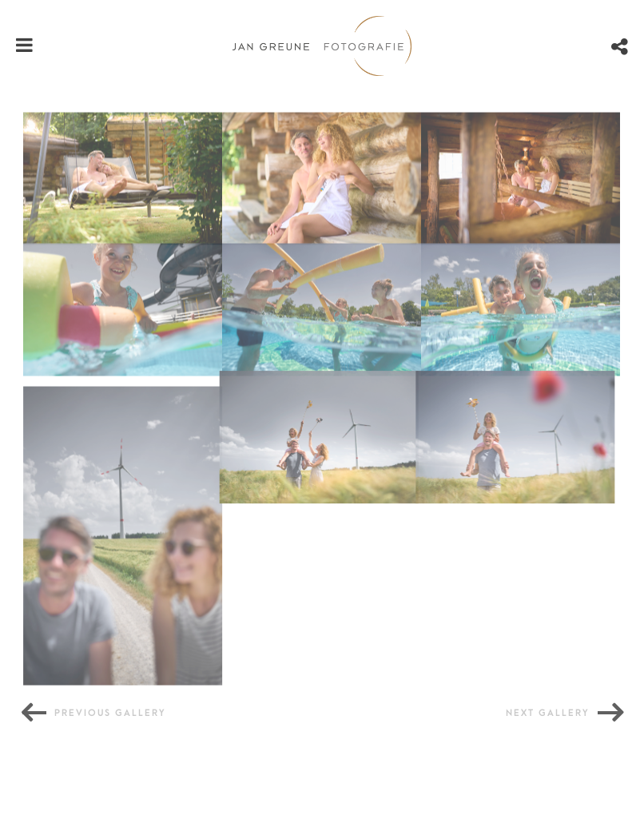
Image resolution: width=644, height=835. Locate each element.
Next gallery (548, 713)
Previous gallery (110, 713)
